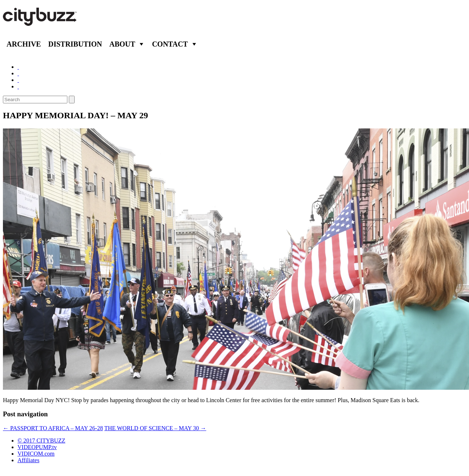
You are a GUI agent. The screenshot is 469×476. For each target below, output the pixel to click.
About (122, 44)
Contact (170, 44)
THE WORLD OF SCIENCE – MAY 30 (155, 428)
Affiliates (28, 460)
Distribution (75, 44)
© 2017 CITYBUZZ (41, 441)
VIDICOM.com (36, 454)
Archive (24, 44)
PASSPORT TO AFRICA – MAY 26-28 (53, 428)
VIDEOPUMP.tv (37, 447)
